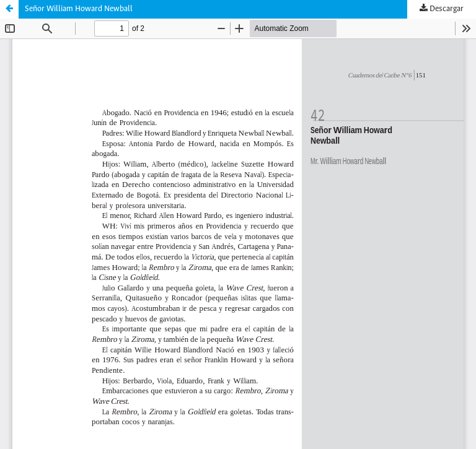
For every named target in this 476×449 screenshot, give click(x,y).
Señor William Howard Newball (79, 9)
